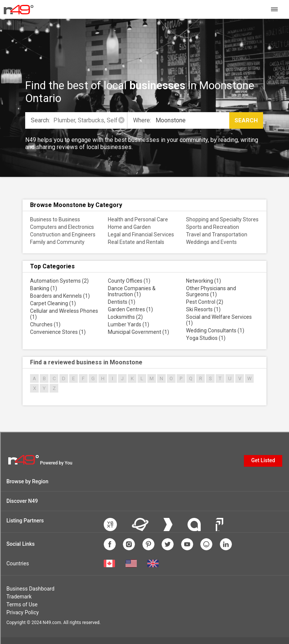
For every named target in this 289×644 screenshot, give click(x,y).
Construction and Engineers (63, 234)
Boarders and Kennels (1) (60, 296)
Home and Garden (129, 227)
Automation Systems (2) (59, 281)
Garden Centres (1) (130, 309)
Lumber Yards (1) (129, 324)
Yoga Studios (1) (206, 338)
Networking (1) (204, 281)
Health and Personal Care (138, 219)
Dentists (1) (122, 302)
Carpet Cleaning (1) (53, 303)
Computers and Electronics (62, 227)
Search (246, 120)
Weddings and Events (211, 242)
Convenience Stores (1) (58, 332)
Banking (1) (44, 288)
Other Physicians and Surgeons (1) (211, 291)
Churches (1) (45, 324)
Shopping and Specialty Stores (222, 219)
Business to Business (55, 219)
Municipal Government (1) (138, 332)
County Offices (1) (129, 281)
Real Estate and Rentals (136, 242)
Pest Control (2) (205, 302)
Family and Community (57, 242)
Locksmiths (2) (125, 317)
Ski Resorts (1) (203, 309)
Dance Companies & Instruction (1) (132, 291)
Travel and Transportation (217, 234)
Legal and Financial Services (141, 234)
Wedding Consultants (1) (215, 330)
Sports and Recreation (213, 227)
